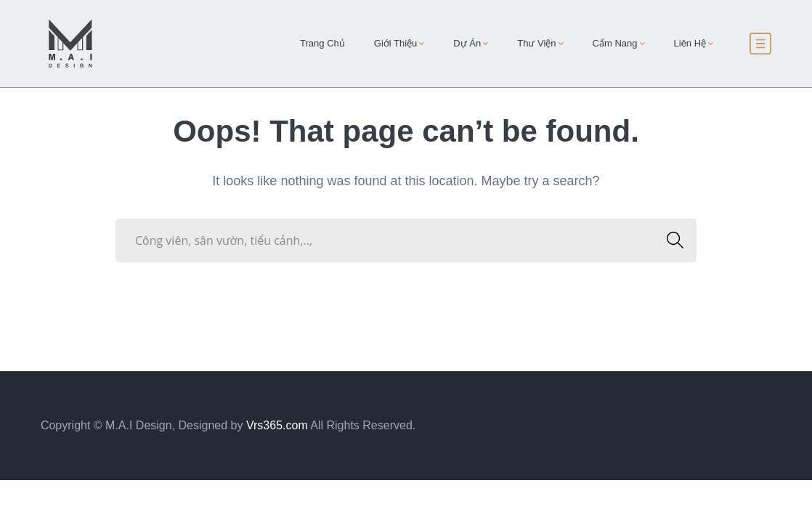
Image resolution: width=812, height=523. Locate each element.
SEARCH (671, 240)
